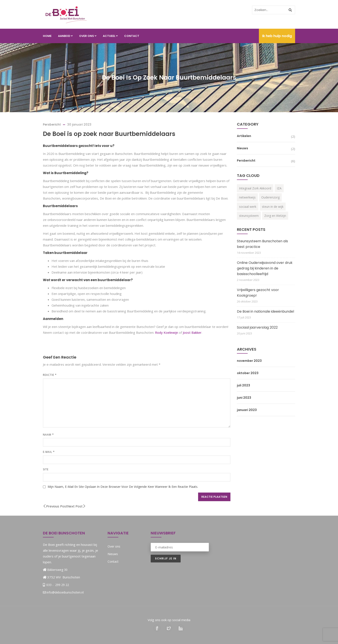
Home (47, 36)
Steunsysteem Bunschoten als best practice (262, 244)
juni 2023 (244, 398)
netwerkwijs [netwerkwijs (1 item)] (247, 197)
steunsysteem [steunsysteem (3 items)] (249, 216)
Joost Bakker (192, 332)
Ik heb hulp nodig (277, 36)
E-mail (49, 452)
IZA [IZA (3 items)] (279, 188)
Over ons (88, 36)
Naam (48, 435)
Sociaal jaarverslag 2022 (257, 327)
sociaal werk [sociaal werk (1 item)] (248, 207)
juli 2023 (243, 385)
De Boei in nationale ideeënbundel (265, 311)
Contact (132, 36)
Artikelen (244, 136)
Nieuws (243, 148)
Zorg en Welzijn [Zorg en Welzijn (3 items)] (275, 216)
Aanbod (65, 36)
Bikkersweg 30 (57, 570)
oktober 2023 (248, 373)
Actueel (110, 36)
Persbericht (52, 124)
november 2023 (249, 361)
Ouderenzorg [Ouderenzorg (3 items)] (270, 197)
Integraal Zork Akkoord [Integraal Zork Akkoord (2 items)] (255, 188)
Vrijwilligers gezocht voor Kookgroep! (258, 293)
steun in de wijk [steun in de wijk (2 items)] (273, 207)
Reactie (50, 375)
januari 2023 (247, 410)
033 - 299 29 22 (57, 585)
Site (46, 469)
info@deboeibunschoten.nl (63, 592)
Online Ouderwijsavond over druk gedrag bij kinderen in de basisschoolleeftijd (265, 268)
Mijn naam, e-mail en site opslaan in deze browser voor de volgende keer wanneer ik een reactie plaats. (123, 487)
